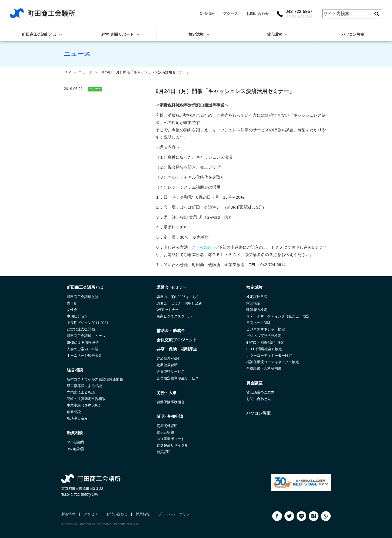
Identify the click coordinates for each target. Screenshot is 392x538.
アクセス (231, 14)
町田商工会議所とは (83, 297)
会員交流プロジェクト (177, 340)
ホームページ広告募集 (84, 355)
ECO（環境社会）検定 (264, 349)
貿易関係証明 (167, 426)
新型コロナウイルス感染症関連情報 (95, 379)
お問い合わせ (258, 14)
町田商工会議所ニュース (86, 336)
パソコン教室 (353, 34)
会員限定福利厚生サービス (178, 378)
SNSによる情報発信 (83, 342)
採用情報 (143, 514)
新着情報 (207, 14)
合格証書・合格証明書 (264, 368)
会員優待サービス (171, 371)
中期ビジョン (77, 316)
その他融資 (76, 449)
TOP (67, 72)
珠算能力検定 (257, 310)
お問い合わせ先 (259, 399)
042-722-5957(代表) (82, 495)
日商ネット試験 (259, 323)
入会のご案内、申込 (83, 349)
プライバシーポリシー (176, 514)
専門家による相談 (81, 392)
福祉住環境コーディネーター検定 (273, 362)
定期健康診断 (167, 365)
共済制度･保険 (168, 358)
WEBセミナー (168, 310)
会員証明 (164, 452)
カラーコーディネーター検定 (269, 355)
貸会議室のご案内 (260, 392)
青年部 (72, 303)
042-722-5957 (299, 14)
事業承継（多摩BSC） (84, 405)
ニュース (85, 72)
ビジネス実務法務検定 (264, 336)
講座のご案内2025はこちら (178, 297)
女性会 (72, 310)
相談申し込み (77, 418)
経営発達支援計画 (81, 329)
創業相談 (74, 412)
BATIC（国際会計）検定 (265, 342)
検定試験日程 (257, 297)
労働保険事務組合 (171, 402)
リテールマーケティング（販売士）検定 (278, 316)
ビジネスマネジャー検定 (266, 329)
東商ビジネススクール (174, 316)
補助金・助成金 (171, 331)
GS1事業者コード (171, 439)
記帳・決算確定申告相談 (86, 399)
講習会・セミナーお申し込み (179, 303)
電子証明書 (165, 432)
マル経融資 (76, 442)
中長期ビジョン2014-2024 (87, 323)
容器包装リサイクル (172, 445)
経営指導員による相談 (84, 386)
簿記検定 (253, 303)
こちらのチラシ (205, 247)
